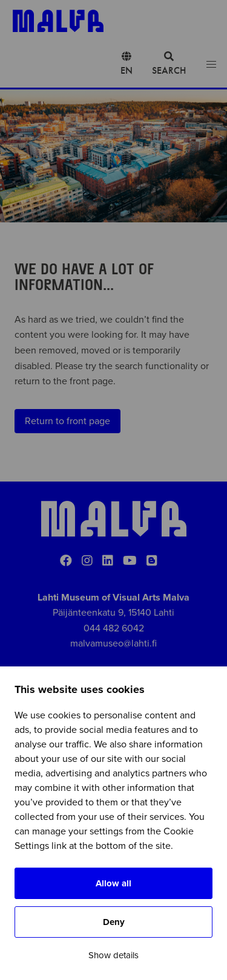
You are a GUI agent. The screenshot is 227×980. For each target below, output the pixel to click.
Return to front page (67, 421)
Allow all (113, 883)
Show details (113, 955)
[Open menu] (211, 65)
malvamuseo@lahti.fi (113, 643)
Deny (114, 922)
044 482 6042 (114, 628)
